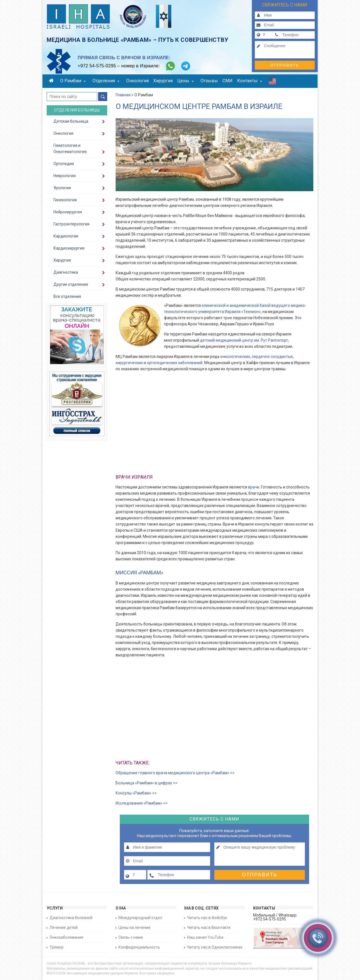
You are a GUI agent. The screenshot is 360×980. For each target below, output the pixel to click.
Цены (185, 81)
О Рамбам (73, 81)
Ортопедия (64, 164)
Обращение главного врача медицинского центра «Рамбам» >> (175, 773)
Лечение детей (64, 928)
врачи (254, 487)
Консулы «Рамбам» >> (136, 793)
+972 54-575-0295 (97, 66)
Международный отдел (140, 918)
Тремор (57, 947)
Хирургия (163, 81)
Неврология (65, 176)
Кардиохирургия (69, 248)
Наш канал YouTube (205, 937)
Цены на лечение (134, 928)
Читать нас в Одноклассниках (215, 947)
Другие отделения (71, 284)
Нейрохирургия (68, 212)
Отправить (285, 65)
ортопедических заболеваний (175, 363)
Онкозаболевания (66, 937)
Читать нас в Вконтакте (209, 928)
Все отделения (67, 296)
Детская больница (71, 121)
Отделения (106, 81)
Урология (62, 188)
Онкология (138, 81)
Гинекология (65, 200)
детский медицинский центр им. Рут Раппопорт (244, 340)
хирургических (129, 363)
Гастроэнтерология (71, 224)
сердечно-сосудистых (272, 357)
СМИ (228, 81)
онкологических (235, 357)
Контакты (250, 81)
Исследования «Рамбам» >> (142, 803)
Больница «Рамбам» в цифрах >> (147, 783)
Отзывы (209, 81)
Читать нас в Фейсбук (207, 918)
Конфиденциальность (139, 947)
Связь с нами (131, 937)
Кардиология (66, 236)
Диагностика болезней (71, 918)
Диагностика (66, 272)
